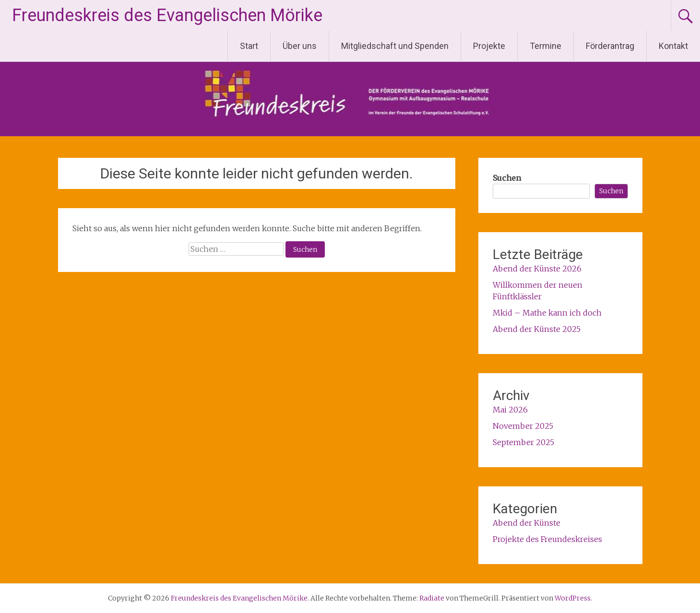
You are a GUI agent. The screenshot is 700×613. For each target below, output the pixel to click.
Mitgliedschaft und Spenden (395, 46)
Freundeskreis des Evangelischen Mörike (167, 15)
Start (249, 46)
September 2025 (523, 442)
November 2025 (523, 426)
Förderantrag (610, 46)
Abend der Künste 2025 (537, 329)
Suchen (507, 178)
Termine (546, 46)
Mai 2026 (510, 410)
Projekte (489, 46)
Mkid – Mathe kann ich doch (547, 313)
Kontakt (673, 46)
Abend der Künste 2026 (537, 269)
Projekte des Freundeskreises (547, 539)
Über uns (300, 46)
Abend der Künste (527, 523)
